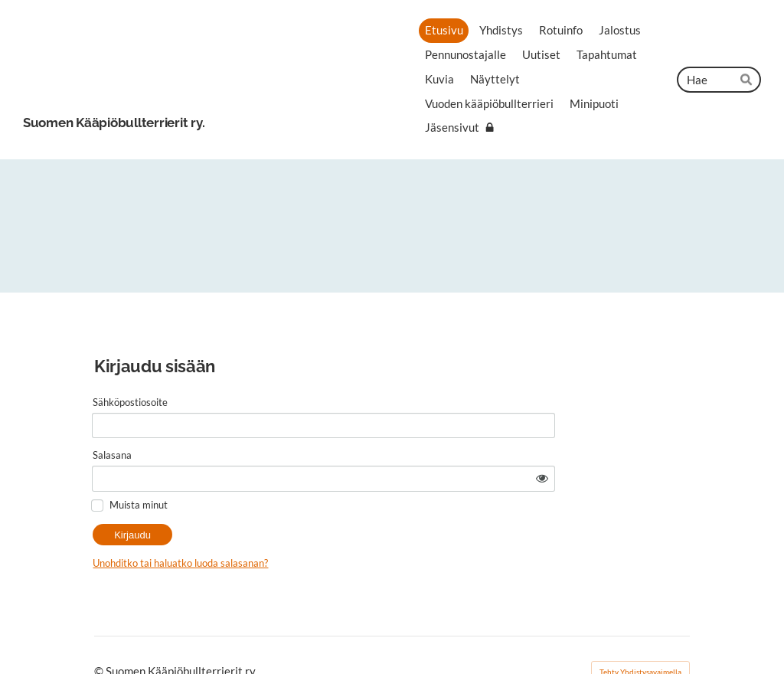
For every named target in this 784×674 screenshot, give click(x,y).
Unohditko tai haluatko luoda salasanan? (301, 525)
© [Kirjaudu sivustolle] (100, 633)
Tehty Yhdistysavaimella (640, 633)
